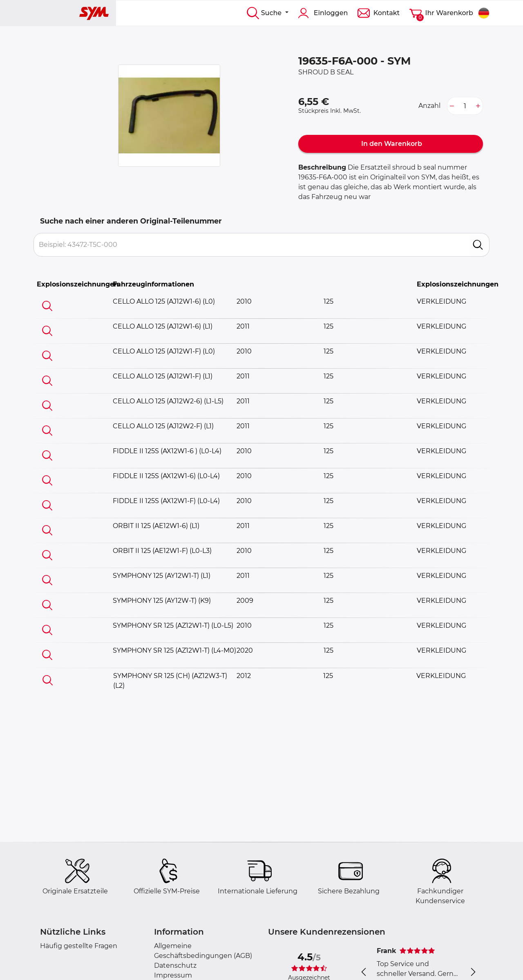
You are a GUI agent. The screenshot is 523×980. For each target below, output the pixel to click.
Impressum (173, 975)
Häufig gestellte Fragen (79, 946)
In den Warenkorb (391, 144)
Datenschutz (175, 965)
